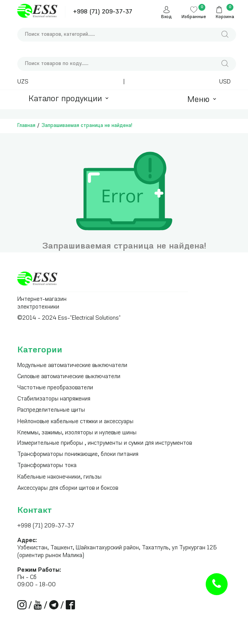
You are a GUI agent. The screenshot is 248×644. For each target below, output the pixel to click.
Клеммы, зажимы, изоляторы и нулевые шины (77, 433)
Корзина (225, 17)
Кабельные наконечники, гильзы (59, 477)
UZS (23, 82)
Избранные (194, 17)
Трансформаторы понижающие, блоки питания (78, 455)
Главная (26, 126)
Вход (166, 17)
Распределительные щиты (51, 410)
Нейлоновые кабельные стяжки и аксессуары (75, 422)
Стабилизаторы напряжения (54, 399)
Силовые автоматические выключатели (69, 377)
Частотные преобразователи (55, 388)
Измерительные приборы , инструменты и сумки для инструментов (105, 443)
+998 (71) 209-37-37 (103, 12)
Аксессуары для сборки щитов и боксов (68, 488)
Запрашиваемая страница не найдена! (87, 126)
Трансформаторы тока (47, 466)
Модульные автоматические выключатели (72, 366)
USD (225, 82)
